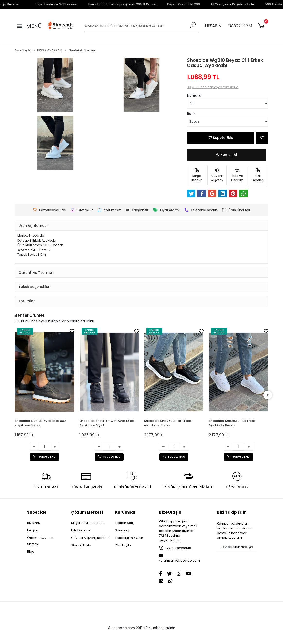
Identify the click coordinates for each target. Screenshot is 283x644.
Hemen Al (226, 155)
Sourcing (122, 530)
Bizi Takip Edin (232, 512)
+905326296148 (175, 548)
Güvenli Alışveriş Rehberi (90, 538)
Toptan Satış (125, 523)
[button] (262, 26)
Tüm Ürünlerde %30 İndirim (47, 4)
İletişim (33, 530)
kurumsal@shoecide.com (179, 558)
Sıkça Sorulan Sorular (88, 523)
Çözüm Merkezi (87, 512)
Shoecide (37, 512)
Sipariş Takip (81, 545)
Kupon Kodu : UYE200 (174, 4)
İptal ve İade (81, 530)
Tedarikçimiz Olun (129, 538)
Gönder (244, 547)
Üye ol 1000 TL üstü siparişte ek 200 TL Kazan (113, 4)
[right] (268, 395)
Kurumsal (125, 512)
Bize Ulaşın (170, 512)
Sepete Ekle (221, 138)
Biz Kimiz (34, 523)
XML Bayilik (123, 545)
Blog (31, 551)
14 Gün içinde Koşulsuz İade (223, 4)
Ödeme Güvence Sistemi (41, 541)
